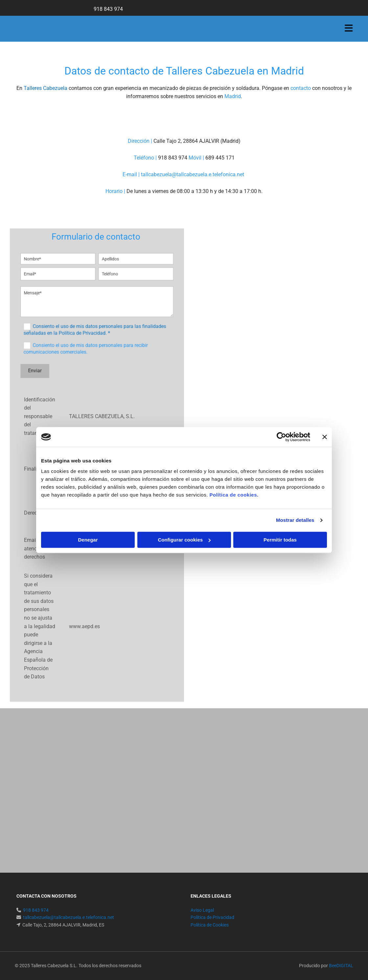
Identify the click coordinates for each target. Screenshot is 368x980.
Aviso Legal (202, 910)
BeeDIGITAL (341, 966)
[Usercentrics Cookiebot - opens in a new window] (281, 437)
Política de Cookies (210, 925)
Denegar (88, 540)
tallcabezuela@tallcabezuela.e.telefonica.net (193, 174)
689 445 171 (221, 158)
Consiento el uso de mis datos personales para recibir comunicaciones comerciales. (88, 341)
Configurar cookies (184, 540)
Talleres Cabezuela (46, 88)
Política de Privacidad (212, 917)
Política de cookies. (234, 495)
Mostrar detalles (295, 520)
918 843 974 (109, 9)
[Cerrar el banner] (325, 437)
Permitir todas (280, 540)
